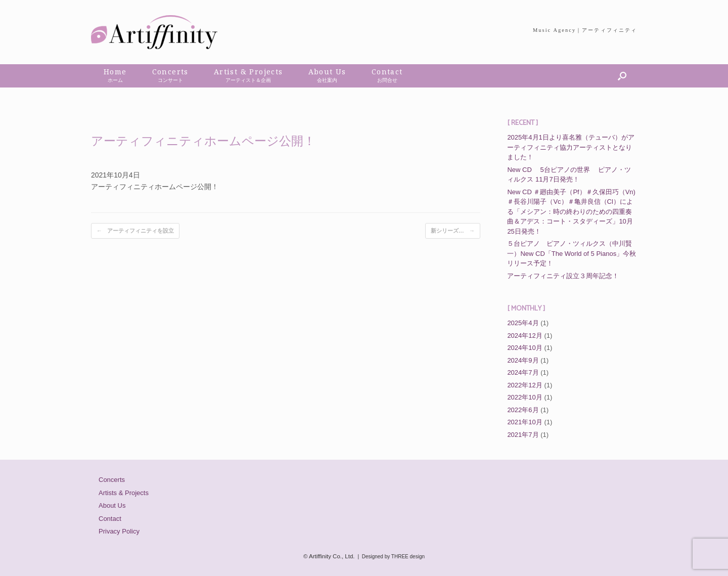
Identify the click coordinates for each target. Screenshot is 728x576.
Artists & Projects (124, 493)
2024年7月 (523, 372)
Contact (110, 519)
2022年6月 (523, 410)
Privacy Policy (119, 531)
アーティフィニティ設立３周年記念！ (563, 276)
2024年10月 (525, 348)
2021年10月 (525, 422)
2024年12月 (525, 336)
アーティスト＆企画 (248, 80)
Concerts (112, 480)
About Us (112, 505)
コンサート (170, 80)
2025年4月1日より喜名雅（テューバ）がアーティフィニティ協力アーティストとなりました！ (571, 147)
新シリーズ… (453, 231)
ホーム (115, 80)
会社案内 (327, 80)
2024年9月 (523, 360)
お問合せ (387, 80)
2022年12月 (525, 385)
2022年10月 (525, 397)
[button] (622, 76)
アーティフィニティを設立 (135, 231)
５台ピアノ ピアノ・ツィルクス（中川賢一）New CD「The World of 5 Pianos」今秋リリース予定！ (572, 253)
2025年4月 (523, 323)
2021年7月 (523, 435)
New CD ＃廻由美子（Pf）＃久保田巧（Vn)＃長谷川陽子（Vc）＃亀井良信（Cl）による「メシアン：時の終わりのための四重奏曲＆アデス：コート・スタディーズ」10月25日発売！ (571, 212)
